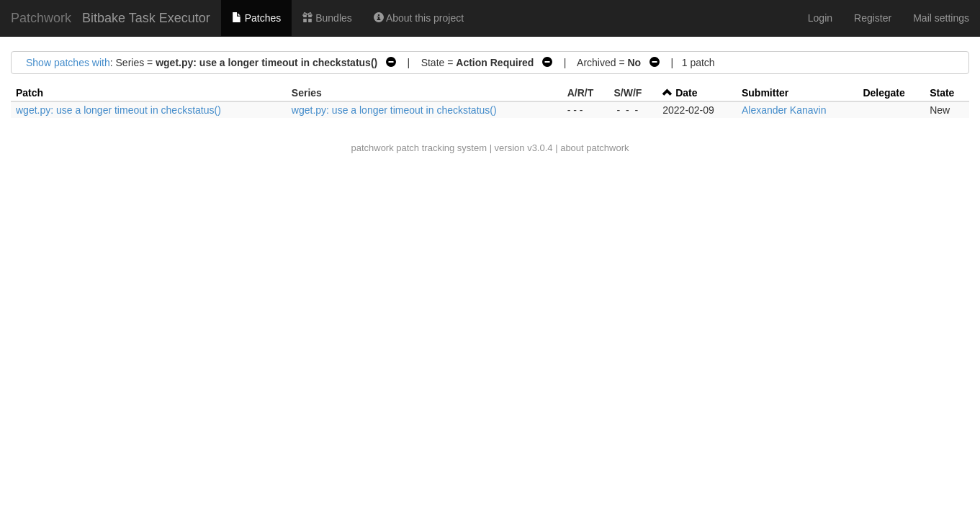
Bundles (327, 18)
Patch (30, 93)
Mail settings (941, 18)
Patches (256, 18)
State (942, 93)
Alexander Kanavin (784, 110)
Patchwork (41, 18)
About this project (419, 18)
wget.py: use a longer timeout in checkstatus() (118, 110)
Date (686, 93)
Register (873, 18)
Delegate (884, 93)
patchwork (372, 148)
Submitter (765, 93)
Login (820, 18)
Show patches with (68, 63)
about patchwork (594, 148)
